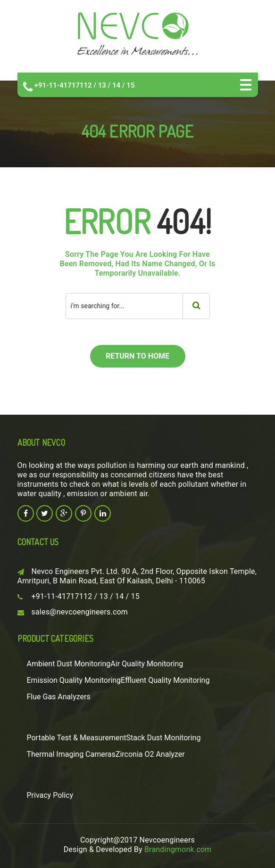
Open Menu (246, 85)
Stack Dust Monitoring (164, 738)
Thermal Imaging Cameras (71, 754)
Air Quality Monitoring (147, 664)
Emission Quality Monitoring (74, 680)
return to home (137, 356)
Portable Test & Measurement (77, 738)
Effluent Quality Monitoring (165, 680)
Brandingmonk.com (178, 849)
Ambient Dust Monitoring (69, 664)
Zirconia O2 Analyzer (150, 754)
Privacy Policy (50, 795)
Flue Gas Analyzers (59, 697)
